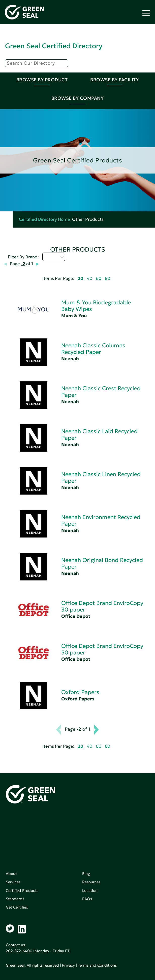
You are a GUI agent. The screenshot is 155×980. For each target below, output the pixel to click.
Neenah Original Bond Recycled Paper (102, 563)
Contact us (15, 945)
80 (107, 278)
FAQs (87, 899)
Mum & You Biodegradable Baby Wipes (96, 306)
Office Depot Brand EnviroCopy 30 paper (102, 606)
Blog (86, 874)
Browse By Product (42, 80)
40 (90, 278)
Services (13, 882)
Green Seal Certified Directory (54, 46)
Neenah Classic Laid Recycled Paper (99, 435)
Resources (91, 882)
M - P (54, 257)
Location (90, 890)
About (11, 874)
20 (81, 278)
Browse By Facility (114, 80)
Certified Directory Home (44, 219)
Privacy (68, 965)
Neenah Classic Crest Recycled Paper (101, 392)
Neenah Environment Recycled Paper (101, 520)
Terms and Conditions (97, 965)
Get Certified (17, 907)
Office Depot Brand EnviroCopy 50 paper (102, 649)
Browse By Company (78, 98)
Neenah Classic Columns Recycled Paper (93, 349)
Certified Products (22, 890)
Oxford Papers (80, 692)
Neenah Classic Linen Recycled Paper (101, 477)
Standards (15, 899)
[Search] (37, 63)
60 (99, 278)
